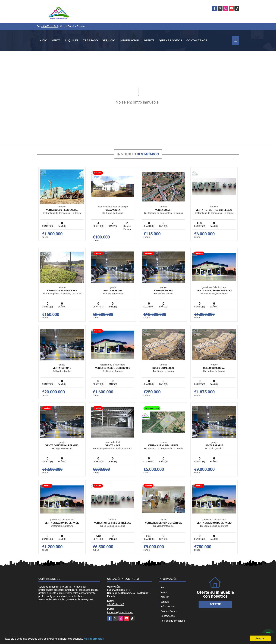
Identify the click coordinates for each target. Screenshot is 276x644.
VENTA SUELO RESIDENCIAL (62, 210)
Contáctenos (197, 40)
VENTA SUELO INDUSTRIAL (163, 445)
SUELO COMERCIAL (163, 368)
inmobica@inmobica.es (120, 612)
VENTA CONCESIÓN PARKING (62, 445)
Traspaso (91, 40)
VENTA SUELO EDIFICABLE (62, 291)
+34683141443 (49, 26)
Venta (56, 40)
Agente (149, 40)
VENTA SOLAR (163, 210)
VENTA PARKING (113, 291)
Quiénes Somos (171, 40)
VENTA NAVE (113, 445)
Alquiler (72, 40)
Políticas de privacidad (173, 621)
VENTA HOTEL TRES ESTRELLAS (214, 210)
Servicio (109, 40)
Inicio (43, 40)
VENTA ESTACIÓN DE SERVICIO (214, 291)
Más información (94, 639)
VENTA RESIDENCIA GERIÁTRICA (163, 523)
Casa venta (113, 210)
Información (129, 40)
